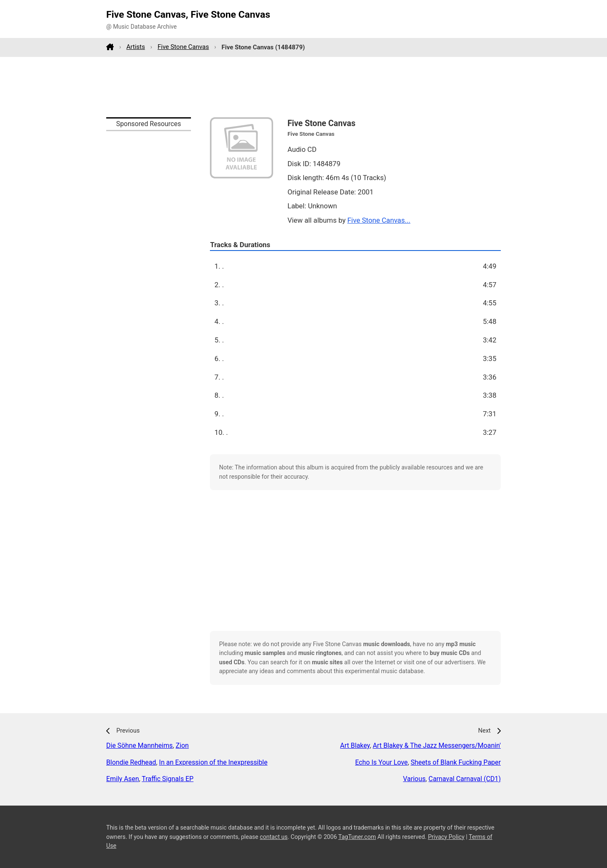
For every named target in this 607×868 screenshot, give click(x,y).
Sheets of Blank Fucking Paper (456, 762)
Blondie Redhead (131, 762)
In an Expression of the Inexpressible (213, 762)
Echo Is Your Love (381, 762)
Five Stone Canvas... (379, 220)
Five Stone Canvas (183, 47)
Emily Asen (123, 779)
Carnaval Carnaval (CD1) (465, 779)
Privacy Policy (446, 837)
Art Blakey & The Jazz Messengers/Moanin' (437, 745)
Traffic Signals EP (168, 779)
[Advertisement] (303, 87)
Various (414, 779)
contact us (274, 837)
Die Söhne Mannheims (140, 745)
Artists (136, 47)
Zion (182, 745)
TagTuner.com (357, 837)
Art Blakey (355, 745)
